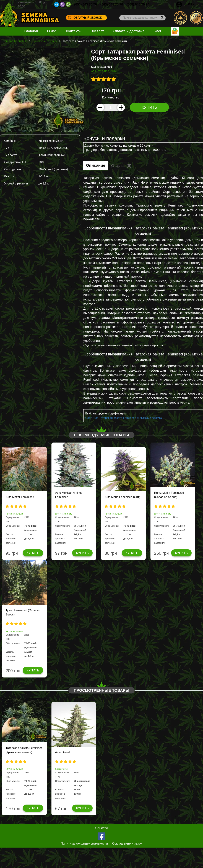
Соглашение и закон (127, 843)
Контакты (74, 31)
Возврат (97, 31)
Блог (158, 31)
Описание (96, 165)
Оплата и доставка (129, 31)
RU (191, 4)
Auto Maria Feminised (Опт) (122, 497)
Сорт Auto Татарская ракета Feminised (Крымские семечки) (124, 418)
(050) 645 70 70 (86, 4)
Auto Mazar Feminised (20, 497)
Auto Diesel (62, 752)
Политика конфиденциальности (84, 843)
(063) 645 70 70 (112, 4)
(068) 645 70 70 (138, 4)
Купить (149, 107)
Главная (31, 31)
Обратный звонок (85, 18)
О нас (52, 31)
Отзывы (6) (121, 166)
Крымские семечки (45, 41)
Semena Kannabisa (15, 41)
